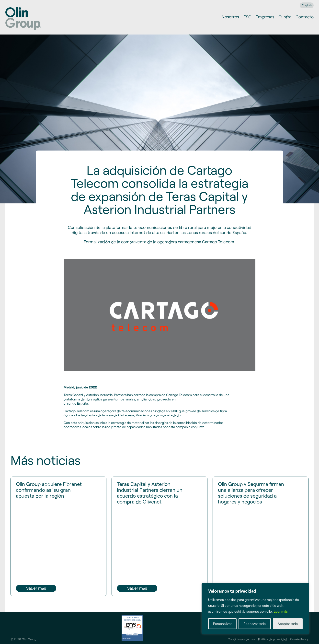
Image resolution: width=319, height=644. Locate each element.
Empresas (265, 17)
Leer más (281, 611)
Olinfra (285, 17)
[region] (255, 609)
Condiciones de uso (241, 639)
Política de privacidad (272, 639)
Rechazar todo (255, 624)
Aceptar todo (288, 624)
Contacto (305, 17)
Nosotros (230, 17)
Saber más (36, 588)
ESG (247, 17)
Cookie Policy (299, 639)
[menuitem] (307, 5)
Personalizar (222, 624)
